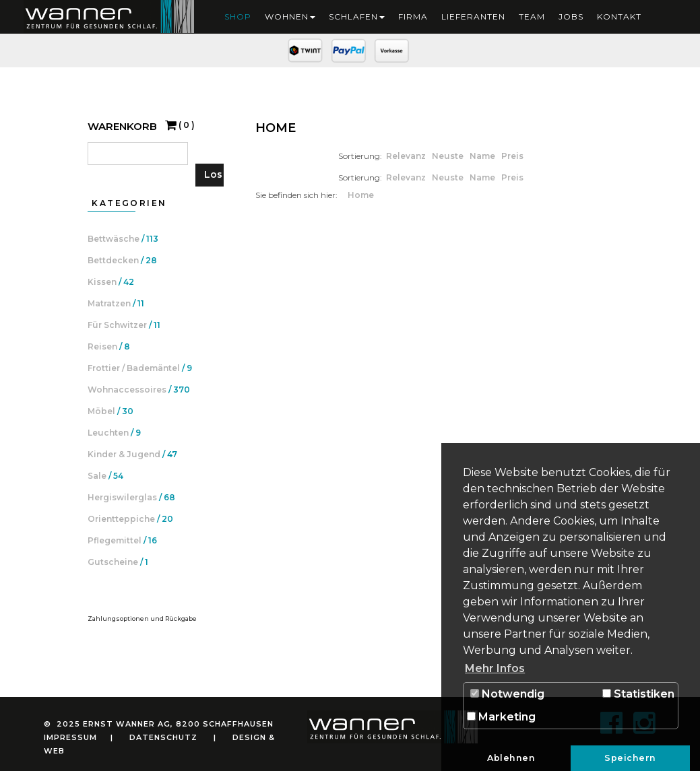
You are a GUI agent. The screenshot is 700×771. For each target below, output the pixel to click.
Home (361, 195)
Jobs (571, 16)
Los (213, 174)
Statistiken (638, 694)
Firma (413, 16)
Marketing (501, 717)
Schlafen (357, 16)
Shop (238, 16)
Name (483, 156)
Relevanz (407, 156)
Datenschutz (163, 737)
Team (532, 16)
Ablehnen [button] (511, 758)
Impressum (70, 737)
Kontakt (619, 16)
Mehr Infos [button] (495, 668)
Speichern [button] (630, 758)
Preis (512, 156)
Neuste (449, 156)
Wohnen (290, 16)
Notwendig (507, 694)
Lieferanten (473, 16)
